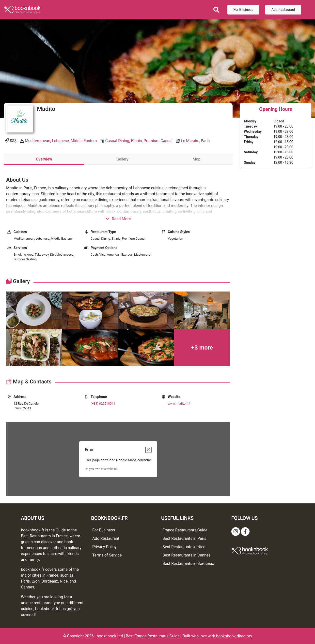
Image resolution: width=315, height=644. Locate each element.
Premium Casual (158, 141)
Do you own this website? (102, 469)
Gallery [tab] (122, 159)
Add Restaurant (283, 10)
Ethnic (136, 141)
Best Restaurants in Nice (184, 547)
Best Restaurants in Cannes (187, 555)
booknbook (107, 636)
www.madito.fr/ (179, 403)
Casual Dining (117, 141)
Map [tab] (197, 159)
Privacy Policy (104, 547)
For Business (243, 10)
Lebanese (60, 141)
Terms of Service (107, 555)
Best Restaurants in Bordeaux (188, 563)
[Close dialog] (148, 450)
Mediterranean (38, 141)
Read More (118, 219)
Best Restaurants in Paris (184, 538)
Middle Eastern (84, 141)
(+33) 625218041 (103, 403)
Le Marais (189, 141)
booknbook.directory (234, 636)
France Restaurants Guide (185, 530)
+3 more (202, 348)
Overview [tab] (44, 159)
